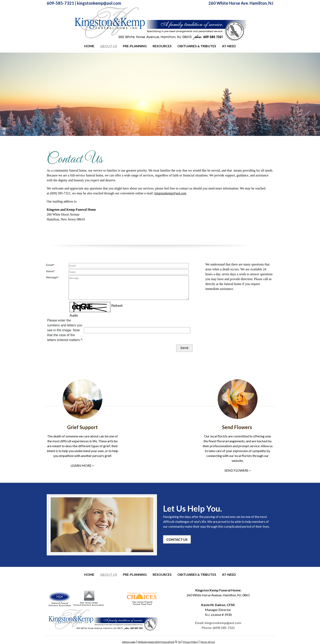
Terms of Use (208, 642)
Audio (74, 315)
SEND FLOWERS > (238, 470)
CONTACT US (177, 539)
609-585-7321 (60, 3)
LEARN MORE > (83, 465)
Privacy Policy (191, 642)
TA (179, 642)
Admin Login (129, 642)
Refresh (117, 306)
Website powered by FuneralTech (156, 642)
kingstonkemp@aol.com (99, 3)
